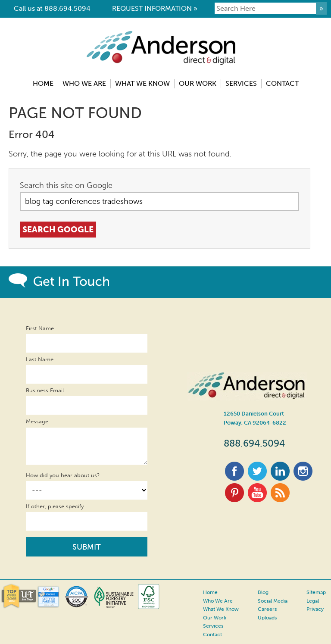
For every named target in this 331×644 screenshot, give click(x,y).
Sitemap (312, 592)
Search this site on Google (66, 185)
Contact (212, 631)
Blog (261, 592)
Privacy (312, 608)
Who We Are (217, 600)
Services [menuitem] (241, 83)
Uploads (265, 616)
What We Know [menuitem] (142, 83)
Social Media (270, 600)
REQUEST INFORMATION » (155, 8)
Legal (309, 600)
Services (212, 624)
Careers (264, 608)
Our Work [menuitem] (198, 83)
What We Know (220, 608)
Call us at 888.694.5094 (52, 8)
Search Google (59, 229)
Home (210, 592)
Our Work (214, 616)
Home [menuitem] (43, 83)
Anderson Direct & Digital (166, 60)
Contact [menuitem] (282, 83)
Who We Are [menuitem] (84, 83)
